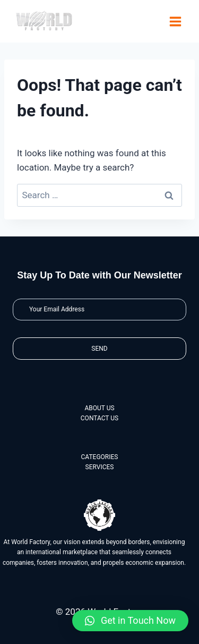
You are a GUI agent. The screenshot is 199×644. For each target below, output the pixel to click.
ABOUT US (99, 408)
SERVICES (100, 467)
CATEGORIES (100, 457)
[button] (130, 621)
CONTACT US (99, 418)
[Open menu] (175, 21)
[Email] (99, 310)
